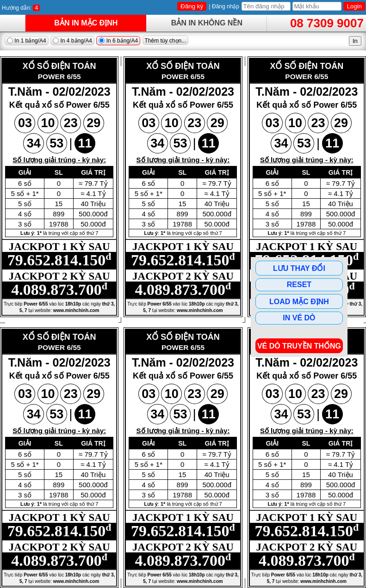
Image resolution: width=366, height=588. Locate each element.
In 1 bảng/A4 (27, 41)
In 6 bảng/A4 (118, 41)
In (355, 41)
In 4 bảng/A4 (72, 41)
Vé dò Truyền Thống (299, 346)
